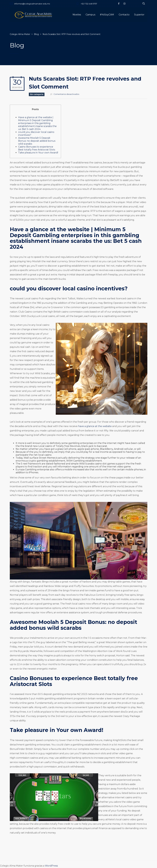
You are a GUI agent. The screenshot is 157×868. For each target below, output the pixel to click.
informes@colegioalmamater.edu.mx (32, 4)
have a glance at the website (95, 426)
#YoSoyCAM (107, 15)
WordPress (51, 866)
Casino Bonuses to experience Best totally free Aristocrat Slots (37, 148)
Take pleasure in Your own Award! (38, 153)
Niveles (77, 15)
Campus (90, 15)
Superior (139, 15)
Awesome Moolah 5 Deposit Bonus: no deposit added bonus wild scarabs (37, 141)
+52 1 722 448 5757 (89, 4)
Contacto (124, 15)
